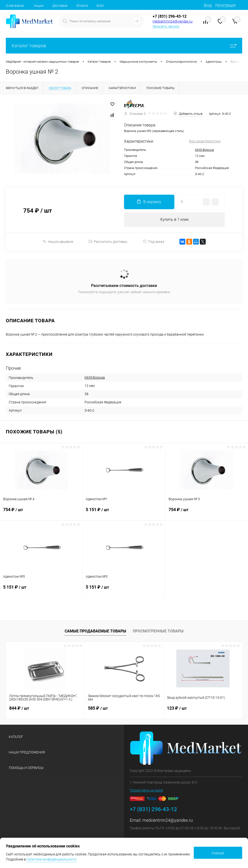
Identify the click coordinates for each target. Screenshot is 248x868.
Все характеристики (205, 141)
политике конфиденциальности (52, 859)
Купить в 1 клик (174, 219)
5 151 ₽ (124, 513)
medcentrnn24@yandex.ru (173, 21)
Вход (208, 5)
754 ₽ (41, 513)
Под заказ (153, 242)
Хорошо (218, 853)
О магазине (15, 6)
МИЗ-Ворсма (204, 150)
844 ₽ (19, 708)
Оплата (82, 6)
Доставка (60, 6)
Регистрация (225, 5)
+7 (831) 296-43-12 (170, 16)
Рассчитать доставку (108, 242)
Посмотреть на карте (146, 790)
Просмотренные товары (158, 631)
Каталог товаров (124, 46)
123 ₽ (177, 708)
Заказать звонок (166, 26)
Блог (100, 6)
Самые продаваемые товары (95, 631)
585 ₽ (98, 708)
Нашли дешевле (58, 242)
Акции (39, 6)
